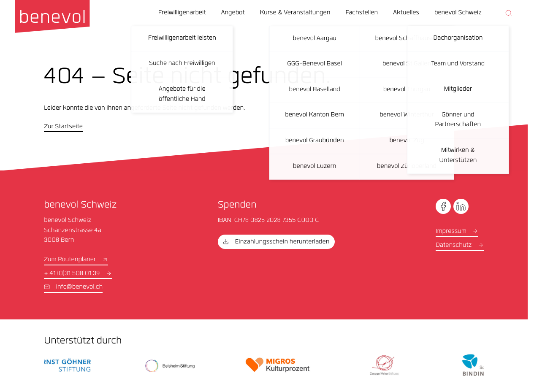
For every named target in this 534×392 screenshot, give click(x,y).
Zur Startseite (63, 127)
